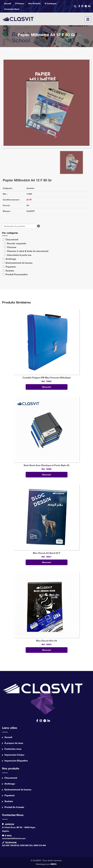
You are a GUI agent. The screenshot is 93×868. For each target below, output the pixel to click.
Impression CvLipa (14, 755)
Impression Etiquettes (16, 761)
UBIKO (53, 864)
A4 (28, 205)
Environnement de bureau (18, 789)
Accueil (8, 3)
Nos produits (34, 3)
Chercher (39, 227)
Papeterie (10, 795)
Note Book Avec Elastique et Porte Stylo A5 (46, 465)
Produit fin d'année (14, 807)
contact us (43, 698)
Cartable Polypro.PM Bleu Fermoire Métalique (47, 378)
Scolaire (30, 188)
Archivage (10, 784)
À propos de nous (14, 743)
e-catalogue (51, 3)
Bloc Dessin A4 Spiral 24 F (47, 553)
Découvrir (47, 387)
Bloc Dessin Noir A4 (47, 641)
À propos (20, 3)
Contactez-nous (12, 9)
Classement (11, 778)
